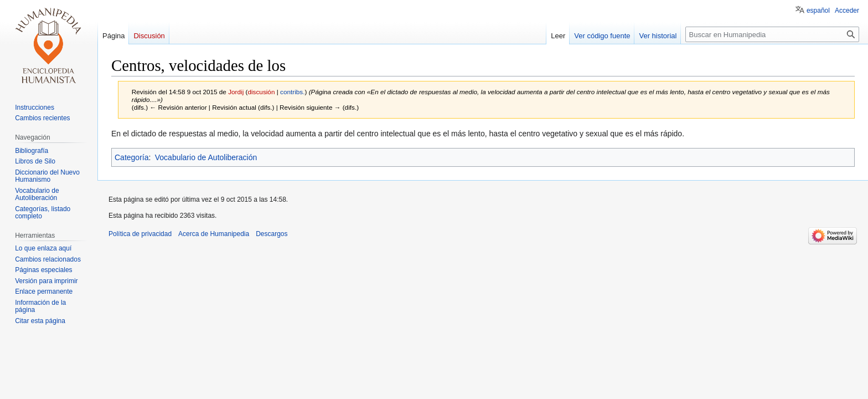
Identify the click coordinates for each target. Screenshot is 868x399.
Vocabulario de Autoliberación (206, 157)
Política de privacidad (140, 234)
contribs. (292, 92)
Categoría (131, 157)
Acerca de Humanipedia (214, 234)
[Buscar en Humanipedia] (772, 34)
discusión (261, 92)
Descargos (272, 234)
